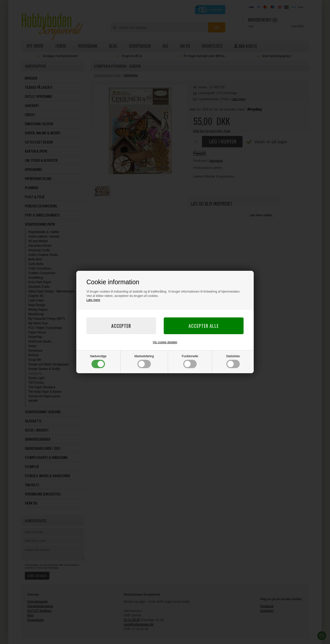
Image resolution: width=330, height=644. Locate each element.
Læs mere (93, 300)
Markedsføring (144, 361)
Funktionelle (190, 361)
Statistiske (233, 361)
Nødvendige (98, 361)
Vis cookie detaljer (165, 342)
